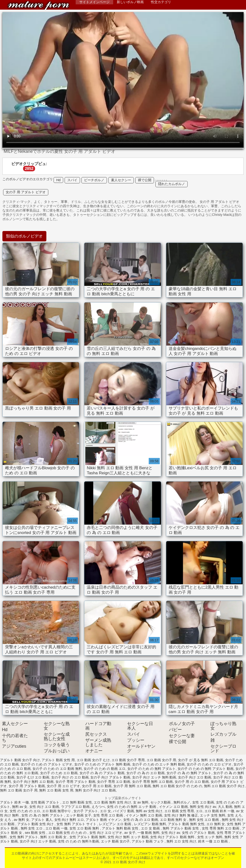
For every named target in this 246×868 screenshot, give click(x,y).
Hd (58, 180)
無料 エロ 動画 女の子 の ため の (177, 786)
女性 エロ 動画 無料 (85, 828)
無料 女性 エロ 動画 (204, 820)
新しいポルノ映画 (130, 2)
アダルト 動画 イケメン (104, 820)
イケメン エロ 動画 (173, 807)
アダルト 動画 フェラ (148, 841)
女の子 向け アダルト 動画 (110, 777)
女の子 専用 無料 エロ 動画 (153, 782)
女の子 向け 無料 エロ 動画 (33, 782)
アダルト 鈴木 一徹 (14, 802)
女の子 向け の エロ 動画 (70, 777)
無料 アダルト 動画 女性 (181, 828)
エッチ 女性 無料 (213, 815)
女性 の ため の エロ (25, 811)
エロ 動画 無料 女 (174, 820)
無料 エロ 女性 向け (181, 841)
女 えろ (6, 820)
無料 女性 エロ (32, 828)
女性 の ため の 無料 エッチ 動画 (132, 807)
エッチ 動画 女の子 (115, 841)
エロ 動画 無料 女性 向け (112, 802)
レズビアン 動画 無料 (150, 824)
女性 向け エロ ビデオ (106, 833)
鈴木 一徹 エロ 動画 (214, 841)
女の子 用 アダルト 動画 (27, 786)
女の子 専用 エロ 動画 (114, 782)
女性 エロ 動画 (203, 802)
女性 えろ (234, 815)
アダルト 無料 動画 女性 (121, 828)
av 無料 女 (22, 820)
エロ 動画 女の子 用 (161, 760)
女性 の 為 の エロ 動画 (141, 820)
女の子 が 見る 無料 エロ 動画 (200, 760)
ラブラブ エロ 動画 (75, 807)
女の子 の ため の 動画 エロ (104, 769)
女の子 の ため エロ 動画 (59, 773)
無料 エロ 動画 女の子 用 (19, 790)
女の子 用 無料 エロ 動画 (132, 786)
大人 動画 (225, 807)
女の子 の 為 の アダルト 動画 (102, 773)
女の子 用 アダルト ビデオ (26, 192)
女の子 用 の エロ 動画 (192, 782)
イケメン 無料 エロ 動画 (144, 815)
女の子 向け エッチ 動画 (38, 841)
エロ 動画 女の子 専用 (128, 760)
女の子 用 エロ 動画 (97, 786)
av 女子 (130, 833)
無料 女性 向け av (203, 807)
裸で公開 (145, 180)
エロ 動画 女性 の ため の (68, 833)
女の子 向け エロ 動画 (195, 777)
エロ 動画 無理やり (57, 811)
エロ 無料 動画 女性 (77, 802)
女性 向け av (171, 833)
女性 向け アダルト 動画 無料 (173, 837)
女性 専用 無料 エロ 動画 (221, 828)
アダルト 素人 (42, 820)
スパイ (72, 180)
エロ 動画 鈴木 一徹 (219, 811)
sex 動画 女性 (35, 833)
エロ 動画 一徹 (56, 828)
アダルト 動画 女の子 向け (20, 760)
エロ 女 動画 (151, 828)
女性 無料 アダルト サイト (77, 824)
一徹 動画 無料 (148, 833)
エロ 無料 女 (216, 824)
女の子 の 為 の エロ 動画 (145, 773)
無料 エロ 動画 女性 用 (56, 790)
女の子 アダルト (86, 811)
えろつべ (98, 807)
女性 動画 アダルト (46, 802)
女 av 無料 (141, 802)
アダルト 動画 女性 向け (36, 824)
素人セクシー (121, 180)
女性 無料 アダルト (24, 837)
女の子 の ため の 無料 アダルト (151, 769)
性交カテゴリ (161, 2)
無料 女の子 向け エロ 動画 (96, 790)
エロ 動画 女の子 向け (38, 5)
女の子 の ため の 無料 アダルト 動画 (206, 769)
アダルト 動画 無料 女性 (186, 824)
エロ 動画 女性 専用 (179, 811)
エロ (199, 811)
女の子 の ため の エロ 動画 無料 (57, 769)
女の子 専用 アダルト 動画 (75, 782)
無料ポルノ (182, 802)
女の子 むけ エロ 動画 (33, 777)
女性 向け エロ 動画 (44, 807)
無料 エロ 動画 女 (54, 837)
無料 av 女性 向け (149, 811)
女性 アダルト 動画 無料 (88, 837)
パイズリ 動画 (123, 811)
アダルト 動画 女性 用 (58, 760)
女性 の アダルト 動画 (198, 833)
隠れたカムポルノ (172, 184)
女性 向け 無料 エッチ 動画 (128, 837)
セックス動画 (161, 802)
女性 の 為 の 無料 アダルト (43, 815)
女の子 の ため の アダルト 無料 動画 (102, 764)
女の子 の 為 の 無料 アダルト (189, 773)
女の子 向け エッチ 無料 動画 (154, 777)
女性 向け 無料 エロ (69, 820)
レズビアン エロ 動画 (116, 824)
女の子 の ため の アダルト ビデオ (46, 764)
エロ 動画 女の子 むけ (93, 760)
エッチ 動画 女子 (79, 815)
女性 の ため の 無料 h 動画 (78, 841)
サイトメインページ (94, 2)
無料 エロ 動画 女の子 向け (224, 786)
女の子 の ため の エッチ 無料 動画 (158, 764)
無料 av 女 (20, 807)
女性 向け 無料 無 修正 (181, 815)
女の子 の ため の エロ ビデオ (209, 764)
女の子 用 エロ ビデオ (63, 786)
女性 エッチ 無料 (210, 837)
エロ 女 (105, 811)
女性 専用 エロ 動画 (109, 815)
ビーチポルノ (94, 180)
